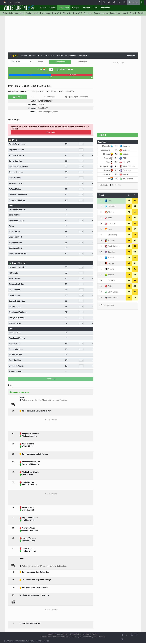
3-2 (116, 154)
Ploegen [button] (130, 56)
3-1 (116, 166)
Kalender (33, 56)
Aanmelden (133, 2)
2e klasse (88, 13)
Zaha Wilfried (15, 215)
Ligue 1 (125, 13)
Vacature (86, 634)
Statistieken (49, 56)
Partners (95, 634)
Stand (40, 56)
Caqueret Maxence (17, 209)
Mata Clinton (14, 232)
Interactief (105, 8)
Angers (109, 158)
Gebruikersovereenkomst (51, 637)
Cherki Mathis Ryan (17, 200)
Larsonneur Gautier (17, 267)
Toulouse (125, 170)
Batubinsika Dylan (16, 284)
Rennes (108, 170)
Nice (110, 162)
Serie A (133, 13)
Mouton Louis (15, 307)
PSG (123, 158)
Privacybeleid (76, 634)
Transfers (59, 56)
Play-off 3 (78, 13)
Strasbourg (107, 150)
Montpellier (106, 166)
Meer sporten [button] (15, 2)
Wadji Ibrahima (15, 360)
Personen (86, 8)
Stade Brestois (127, 166)
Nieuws (43, 8)
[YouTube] (132, 635)
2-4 (116, 158)
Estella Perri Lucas (17, 144)
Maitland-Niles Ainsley (18, 167)
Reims (124, 174)
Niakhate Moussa (16, 155)
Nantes (124, 154)
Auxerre (124, 146)
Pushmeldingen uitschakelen (94, 637)
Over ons (65, 634)
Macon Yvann (15, 290)
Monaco (124, 150)
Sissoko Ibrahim (16, 349)
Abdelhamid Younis (17, 338)
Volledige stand (108, 305)
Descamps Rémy (16, 248)
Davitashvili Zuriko (17, 301)
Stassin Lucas (15, 323)
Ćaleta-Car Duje (16, 161)
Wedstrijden (60, 62)
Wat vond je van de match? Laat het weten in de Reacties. (44, 400)
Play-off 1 (57, 13)
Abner (11, 226)
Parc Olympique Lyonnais (48, 112)
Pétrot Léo (14, 273)
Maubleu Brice (15, 333)
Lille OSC (125, 162)
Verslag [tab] (17, 97)
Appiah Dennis (15, 344)
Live (95, 8)
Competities (64, 8)
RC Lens (108, 154)
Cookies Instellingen (72, 637)
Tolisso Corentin (16, 172)
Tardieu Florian (15, 355)
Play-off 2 (67, 13)
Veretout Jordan (16, 183)
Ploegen (76, 8)
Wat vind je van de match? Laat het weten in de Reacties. (44, 566)
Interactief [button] (83, 56)
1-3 (116, 146)
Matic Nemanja (15, 178)
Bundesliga (115, 13)
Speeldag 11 (43, 108)
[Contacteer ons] (136, 635)
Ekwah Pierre (15, 295)
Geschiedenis (71, 56)
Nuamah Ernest (15, 243)
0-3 (116, 174)
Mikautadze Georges (18, 254)
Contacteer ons (54, 634)
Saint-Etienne (65, 70)
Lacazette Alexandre (18, 195)
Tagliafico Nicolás (16, 150)
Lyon (41, 70)
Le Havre (108, 174)
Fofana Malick (15, 189)
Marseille (108, 146)
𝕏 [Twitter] (127, 635)
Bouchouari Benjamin (18, 312)
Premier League (101, 13)
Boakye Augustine (17, 318)
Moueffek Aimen (16, 366)
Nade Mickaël (15, 279)
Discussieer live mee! (19, 392)
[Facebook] (123, 635)
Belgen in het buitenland (13, 13)
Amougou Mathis (16, 371)
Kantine (52, 8)
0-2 (116, 170)
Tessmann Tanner (17, 220)
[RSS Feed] (123, 639)
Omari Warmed (15, 237)
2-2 (116, 162)
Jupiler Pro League (42, 13)
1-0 (51, 70)
